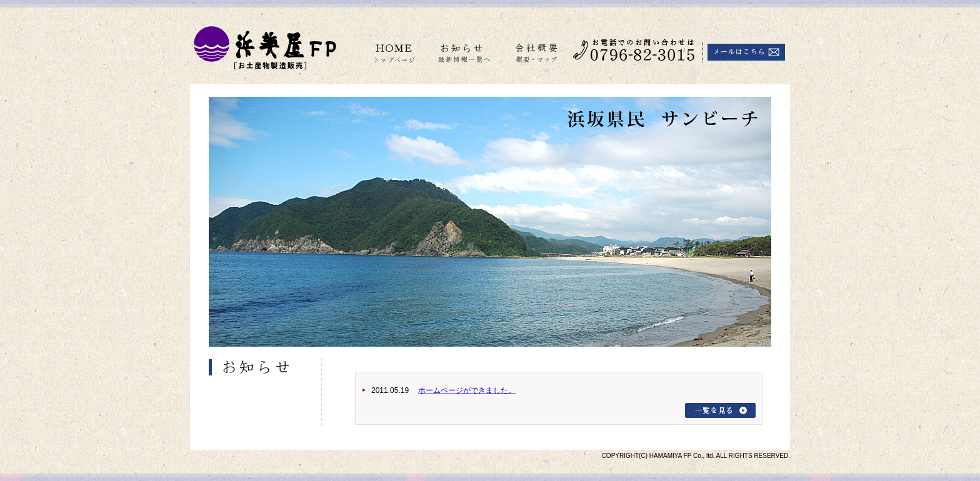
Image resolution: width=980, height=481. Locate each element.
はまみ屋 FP (264, 45)
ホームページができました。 (467, 390)
